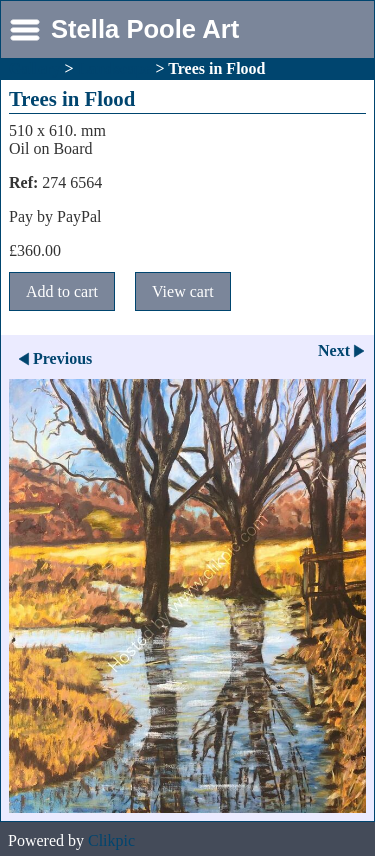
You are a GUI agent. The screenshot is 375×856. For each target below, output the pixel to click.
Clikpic (111, 840)
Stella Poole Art (145, 29)
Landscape (115, 68)
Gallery (35, 68)
